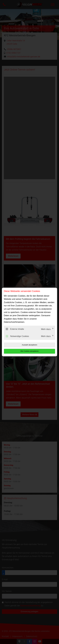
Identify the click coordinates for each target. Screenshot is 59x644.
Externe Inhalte (15, 329)
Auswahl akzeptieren (29, 345)
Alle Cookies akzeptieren (29, 351)
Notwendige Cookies (17, 336)
